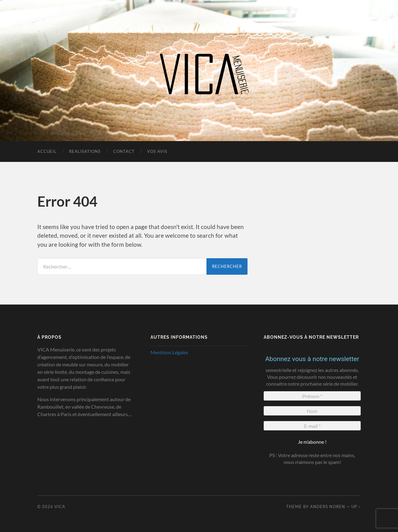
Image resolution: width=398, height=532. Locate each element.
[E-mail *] (312, 426)
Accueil (47, 151)
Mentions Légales (169, 352)
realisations (85, 151)
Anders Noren (328, 507)
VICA (60, 507)
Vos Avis (157, 151)
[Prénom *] (312, 396)
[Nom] (312, 411)
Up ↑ (356, 507)
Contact (124, 151)
